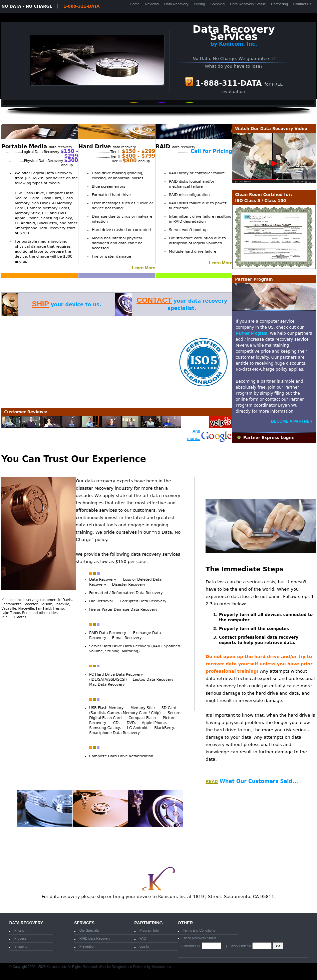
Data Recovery (176, 4)
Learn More (143, 268)
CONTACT (154, 300)
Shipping (217, 4)
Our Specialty (89, 930)
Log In (144, 946)
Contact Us (302, 4)
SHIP (40, 304)
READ (212, 781)
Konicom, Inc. (162, 967)
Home (135, 4)
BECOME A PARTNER (292, 421)
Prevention (87, 946)
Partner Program (251, 333)
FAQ (143, 938)
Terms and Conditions (199, 930)
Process (20, 938)
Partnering (279, 4)
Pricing (200, 4)
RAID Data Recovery (95, 938)
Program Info (149, 930)
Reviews (152, 4)
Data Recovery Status (248, 4)
